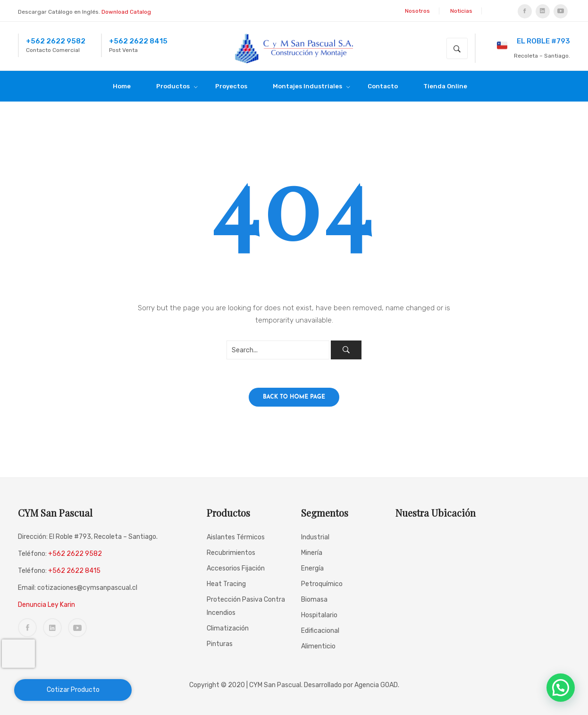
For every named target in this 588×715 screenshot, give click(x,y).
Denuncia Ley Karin (46, 605)
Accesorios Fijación (236, 568)
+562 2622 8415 (138, 41)
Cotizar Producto (73, 690)
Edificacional (320, 631)
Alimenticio (318, 646)
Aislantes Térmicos (236, 537)
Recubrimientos (231, 553)
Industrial (315, 537)
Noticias (461, 11)
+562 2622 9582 (56, 41)
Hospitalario (319, 615)
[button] (561, 688)
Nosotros (417, 11)
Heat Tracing (226, 584)
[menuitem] (126, 86)
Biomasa (314, 600)
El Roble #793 (533, 44)
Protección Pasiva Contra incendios (246, 606)
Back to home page (294, 397)
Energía (312, 568)
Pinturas (220, 644)
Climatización (228, 628)
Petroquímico (322, 584)
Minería (312, 553)
